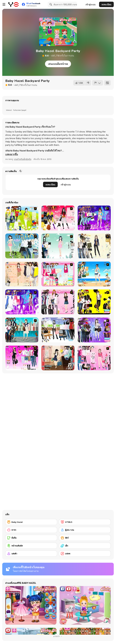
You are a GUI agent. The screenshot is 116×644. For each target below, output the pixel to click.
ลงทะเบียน (106, 4)
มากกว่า (58, 636)
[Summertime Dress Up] (94, 274)
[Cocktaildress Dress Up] (22, 274)
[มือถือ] (31, 538)
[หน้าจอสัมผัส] (31, 546)
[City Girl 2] (22, 330)
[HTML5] (85, 522)
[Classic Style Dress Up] (58, 358)
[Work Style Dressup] (94, 246)
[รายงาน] (98, 83)
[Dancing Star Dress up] (94, 218)
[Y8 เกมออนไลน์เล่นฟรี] (14, 4)
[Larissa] (22, 358)
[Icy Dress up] (58, 246)
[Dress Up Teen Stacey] (58, 218)
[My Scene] (22, 302)
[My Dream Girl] (22, 246)
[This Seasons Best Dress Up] (94, 302)
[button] (12, 154)
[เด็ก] (85, 546)
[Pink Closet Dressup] (58, 274)
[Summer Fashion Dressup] (58, 302)
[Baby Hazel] (31, 522)
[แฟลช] (85, 554)
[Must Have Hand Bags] (22, 218)
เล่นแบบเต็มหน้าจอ (58, 64)
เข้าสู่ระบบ (90, 4)
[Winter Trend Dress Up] (58, 330)
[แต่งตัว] (31, 554)
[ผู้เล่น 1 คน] (85, 530)
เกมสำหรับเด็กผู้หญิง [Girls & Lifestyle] (23, 159)
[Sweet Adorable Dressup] (94, 358)
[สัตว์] (85, 538)
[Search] (50, 4)
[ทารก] (31, 530)
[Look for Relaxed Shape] (94, 330)
